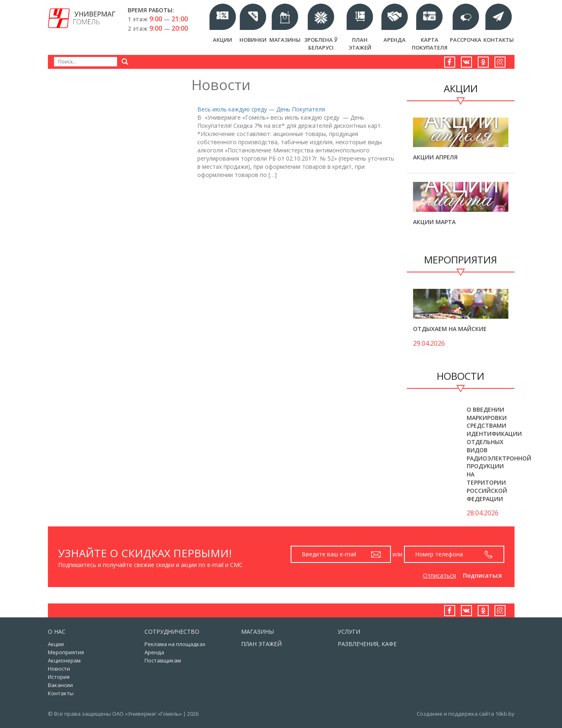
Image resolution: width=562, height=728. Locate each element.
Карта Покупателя (430, 44)
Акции (222, 40)
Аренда (395, 40)
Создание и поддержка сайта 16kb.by (466, 714)
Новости (59, 669)
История (59, 677)
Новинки (253, 40)
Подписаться (482, 575)
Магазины (285, 40)
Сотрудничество (172, 632)
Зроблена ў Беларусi (321, 44)
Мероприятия (66, 652)
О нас (57, 632)
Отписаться (439, 575)
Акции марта (434, 222)
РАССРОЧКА (466, 40)
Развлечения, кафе (367, 644)
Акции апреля (435, 157)
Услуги (349, 632)
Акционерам (64, 660)
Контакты (499, 40)
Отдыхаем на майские (450, 329)
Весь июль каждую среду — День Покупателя (261, 109)
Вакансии (60, 685)
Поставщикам (163, 660)
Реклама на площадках (175, 644)
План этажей (360, 44)
